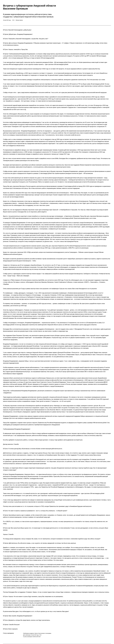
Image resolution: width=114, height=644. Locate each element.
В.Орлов (6, 34)
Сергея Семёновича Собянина (63, 282)
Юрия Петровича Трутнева (52, 267)
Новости (36, 633)
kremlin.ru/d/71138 (37, 637)
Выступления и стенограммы (45, 633)
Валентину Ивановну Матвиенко (44, 282)
